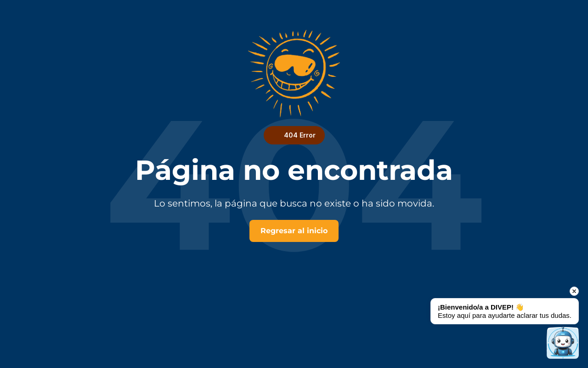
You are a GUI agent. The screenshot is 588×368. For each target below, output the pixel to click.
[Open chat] (563, 343)
